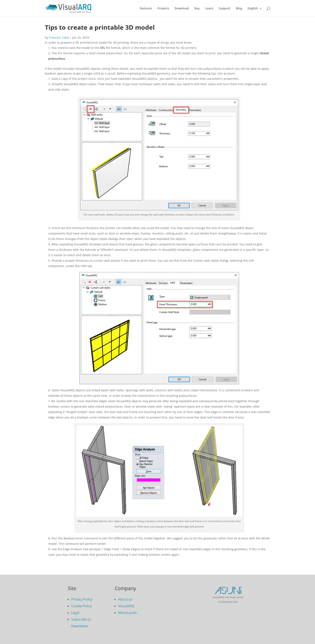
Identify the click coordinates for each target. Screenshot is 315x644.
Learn (209, 9)
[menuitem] (255, 12)
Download (182, 9)
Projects (163, 9)
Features (146, 9)
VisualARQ (126, 606)
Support (225, 9)
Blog (239, 9)
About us (125, 599)
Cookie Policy (82, 606)
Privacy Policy (82, 599)
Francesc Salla (59, 37)
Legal (75, 613)
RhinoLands (127, 613)
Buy (197, 9)
